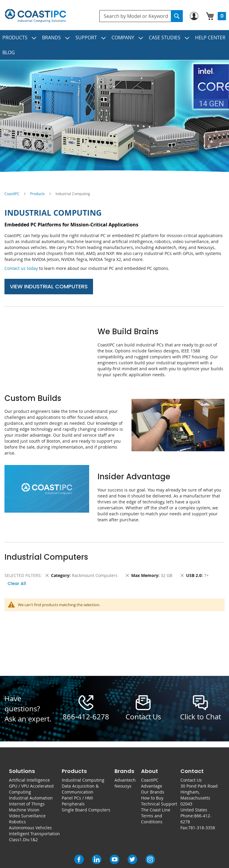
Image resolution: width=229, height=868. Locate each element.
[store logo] (35, 16)
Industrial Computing (83, 780)
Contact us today (21, 268)
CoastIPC (12, 194)
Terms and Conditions (152, 819)
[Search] (177, 16)
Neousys (123, 786)
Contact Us (191, 780)
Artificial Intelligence (29, 780)
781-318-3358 (202, 828)
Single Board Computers (86, 810)
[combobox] (141, 16)
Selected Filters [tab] (23, 575)
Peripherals (73, 804)
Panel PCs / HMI (77, 798)
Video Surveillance (27, 816)
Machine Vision (24, 810)
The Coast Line (156, 810)
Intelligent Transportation (34, 834)
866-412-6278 (86, 717)
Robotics (17, 822)
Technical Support (159, 804)
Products (37, 194)
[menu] (114, 45)
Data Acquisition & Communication (80, 789)
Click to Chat (201, 717)
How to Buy (152, 798)
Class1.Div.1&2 (23, 840)
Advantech (125, 780)
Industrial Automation (31, 798)
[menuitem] (20, 38)
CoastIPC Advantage (152, 783)
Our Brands (153, 792)
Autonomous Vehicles (30, 828)
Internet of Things (27, 804)
